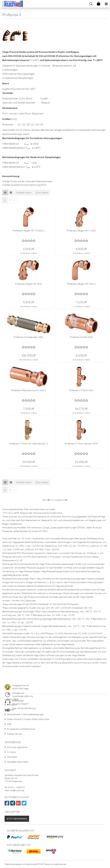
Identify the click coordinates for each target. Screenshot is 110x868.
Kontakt (11, 709)
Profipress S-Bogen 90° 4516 (29, 284)
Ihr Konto (11, 752)
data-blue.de (60, 864)
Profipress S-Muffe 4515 (81, 337)
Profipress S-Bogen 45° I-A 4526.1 (29, 231)
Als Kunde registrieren (17, 747)
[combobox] (24, 193)
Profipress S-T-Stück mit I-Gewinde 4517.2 (29, 444)
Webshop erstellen (13, 864)
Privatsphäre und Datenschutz (21, 729)
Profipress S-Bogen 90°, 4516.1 (81, 284)
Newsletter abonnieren (18, 762)
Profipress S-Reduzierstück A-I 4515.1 (29, 390)
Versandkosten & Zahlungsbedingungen (25, 714)
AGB (9, 724)
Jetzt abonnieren (17, 819)
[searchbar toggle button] (91, 4)
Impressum (12, 705)
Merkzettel (12, 757)
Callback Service (14, 734)
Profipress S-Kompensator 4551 (29, 337)
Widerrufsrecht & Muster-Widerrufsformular (28, 719)
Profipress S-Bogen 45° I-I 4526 (81, 231)
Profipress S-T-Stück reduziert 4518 (81, 444)
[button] (5, 193)
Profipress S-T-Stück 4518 (81, 390)
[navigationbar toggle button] (106, 4)
